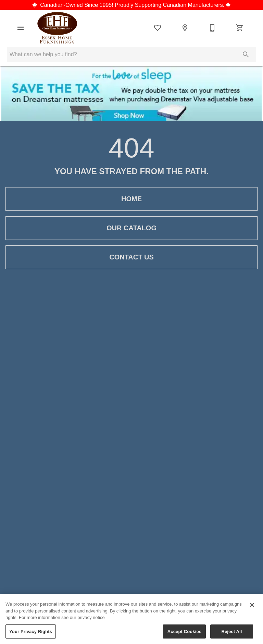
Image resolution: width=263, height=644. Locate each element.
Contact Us (131, 257)
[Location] (185, 28)
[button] (21, 28)
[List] (158, 28)
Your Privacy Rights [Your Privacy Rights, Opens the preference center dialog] (31, 634)
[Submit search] (246, 54)
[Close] (252, 607)
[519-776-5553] (212, 28)
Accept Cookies (184, 634)
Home (131, 199)
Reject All (231, 634)
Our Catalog (131, 228)
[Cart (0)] (240, 28)
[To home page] (57, 28)
